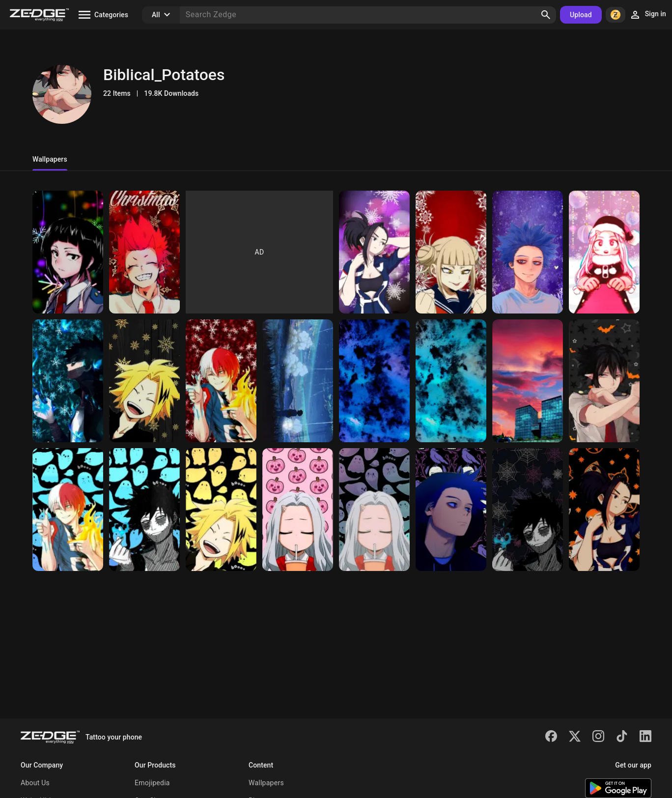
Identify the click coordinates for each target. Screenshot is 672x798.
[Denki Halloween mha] (221, 510)
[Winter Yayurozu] (374, 252)
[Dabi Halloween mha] (528, 510)
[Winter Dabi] (68, 381)
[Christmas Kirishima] (144, 252)
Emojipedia (152, 783)
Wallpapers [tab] (50, 159)
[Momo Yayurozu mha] (604, 510)
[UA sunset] (528, 381)
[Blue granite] (451, 381)
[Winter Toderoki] (221, 381)
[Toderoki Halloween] (68, 510)
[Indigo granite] (374, 381)
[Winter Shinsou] (528, 252)
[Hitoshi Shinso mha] (451, 510)
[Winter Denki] (144, 381)
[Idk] (298, 381)
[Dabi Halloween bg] (144, 510)
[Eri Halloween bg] (374, 510)
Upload (581, 15)
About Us (35, 783)
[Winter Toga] (451, 252)
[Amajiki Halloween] (604, 381)
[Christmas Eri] (604, 252)
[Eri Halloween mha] (298, 510)
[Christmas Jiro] (68, 252)
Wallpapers (266, 783)
